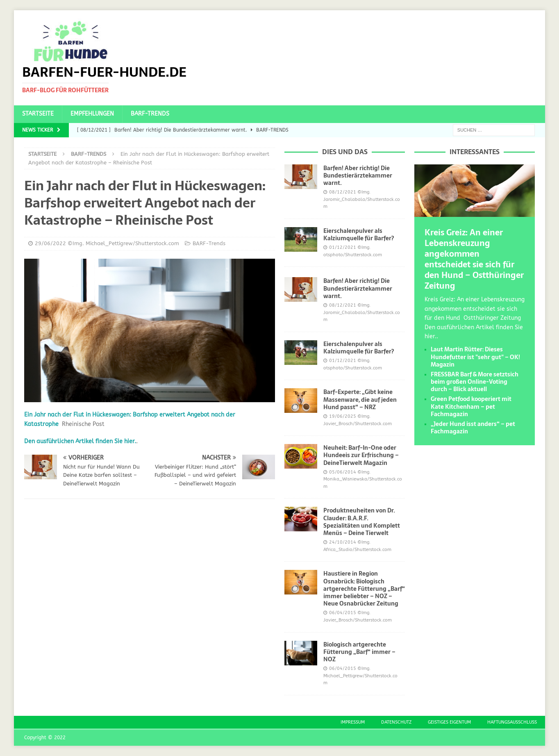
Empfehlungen (92, 114)
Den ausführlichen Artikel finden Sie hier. (80, 441)
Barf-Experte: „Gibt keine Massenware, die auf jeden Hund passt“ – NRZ (360, 399)
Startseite (38, 114)
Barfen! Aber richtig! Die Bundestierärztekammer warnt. (358, 175)
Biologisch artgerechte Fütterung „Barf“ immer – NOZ (359, 652)
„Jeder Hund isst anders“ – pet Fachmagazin (473, 428)
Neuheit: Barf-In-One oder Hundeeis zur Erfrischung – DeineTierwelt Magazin (361, 455)
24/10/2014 (343, 542)
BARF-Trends (150, 114)
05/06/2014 (343, 472)
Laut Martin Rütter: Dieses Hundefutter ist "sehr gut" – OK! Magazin (475, 357)
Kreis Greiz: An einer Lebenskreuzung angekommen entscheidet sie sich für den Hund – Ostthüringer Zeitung (474, 259)
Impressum (353, 722)
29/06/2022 (50, 243)
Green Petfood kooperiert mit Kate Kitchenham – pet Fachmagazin (471, 406)
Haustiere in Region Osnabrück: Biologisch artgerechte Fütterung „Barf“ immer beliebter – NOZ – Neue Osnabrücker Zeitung (364, 589)
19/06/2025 (343, 416)
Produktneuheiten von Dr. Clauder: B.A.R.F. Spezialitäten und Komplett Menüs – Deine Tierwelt (362, 522)
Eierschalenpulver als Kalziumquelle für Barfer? (359, 235)
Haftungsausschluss (512, 722)
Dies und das (345, 152)
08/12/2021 (343, 192)
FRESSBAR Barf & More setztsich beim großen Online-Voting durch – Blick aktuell (475, 382)
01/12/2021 (343, 247)
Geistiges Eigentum (449, 722)
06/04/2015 (343, 613)
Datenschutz (396, 722)
